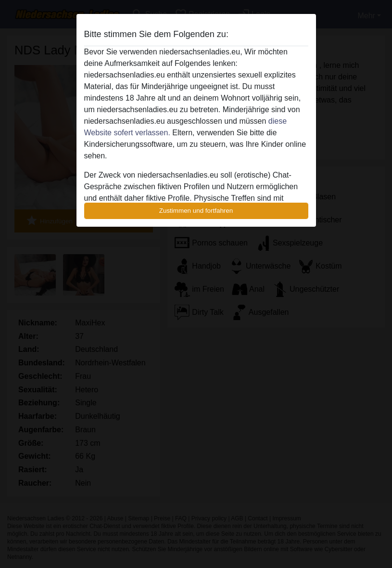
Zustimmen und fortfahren (196, 211)
